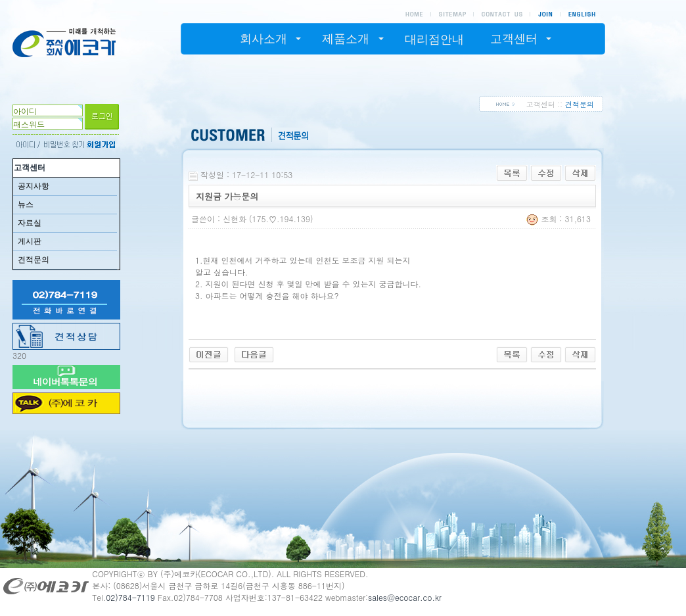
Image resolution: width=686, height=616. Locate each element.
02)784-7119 (130, 597)
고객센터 (30, 168)
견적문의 (34, 260)
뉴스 (26, 204)
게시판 (30, 241)
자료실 (30, 223)
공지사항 (34, 186)
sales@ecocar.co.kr (405, 597)
